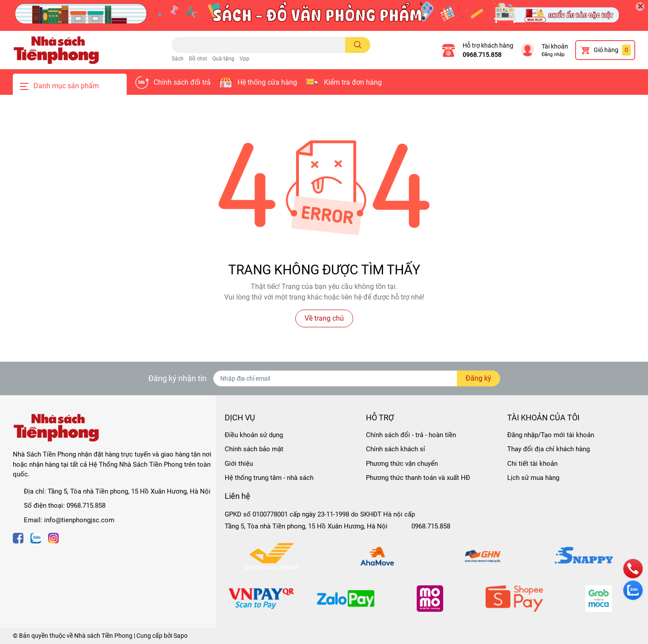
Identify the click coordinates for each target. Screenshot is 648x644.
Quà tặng (223, 59)
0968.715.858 (482, 55)
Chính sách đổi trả (182, 82)
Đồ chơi (198, 59)
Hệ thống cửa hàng (267, 82)
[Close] (640, 7)
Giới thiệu (239, 464)
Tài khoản (555, 46)
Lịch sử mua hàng (533, 478)
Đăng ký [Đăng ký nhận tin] (478, 378)
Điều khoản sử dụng (254, 435)
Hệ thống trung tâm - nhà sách (269, 478)
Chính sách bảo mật (254, 449)
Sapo (181, 636)
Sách (178, 59)
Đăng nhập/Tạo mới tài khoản (551, 435)
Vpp (245, 59)
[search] (358, 45)
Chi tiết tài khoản (532, 464)
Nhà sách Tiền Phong (103, 636)
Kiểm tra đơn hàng (353, 82)
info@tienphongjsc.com (79, 520)
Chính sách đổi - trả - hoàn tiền (411, 435)
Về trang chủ (324, 318)
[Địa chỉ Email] (357, 378)
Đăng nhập (553, 54)
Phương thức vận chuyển (402, 464)
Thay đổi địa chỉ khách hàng (548, 449)
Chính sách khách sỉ (396, 449)
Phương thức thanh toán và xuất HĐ (418, 478)
